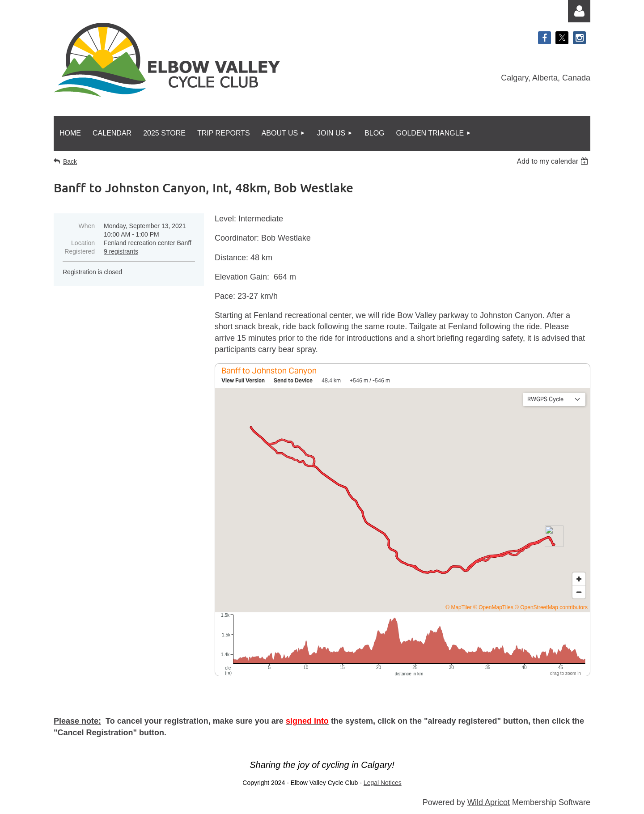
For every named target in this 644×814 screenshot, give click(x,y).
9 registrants (121, 251)
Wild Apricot (489, 802)
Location (83, 243)
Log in (579, 11)
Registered (80, 251)
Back (70, 161)
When (87, 226)
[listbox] (553, 161)
